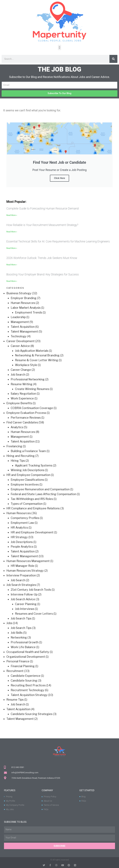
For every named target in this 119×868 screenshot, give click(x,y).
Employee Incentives (25, 484)
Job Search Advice (23, 599)
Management (20, 322)
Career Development (20, 341)
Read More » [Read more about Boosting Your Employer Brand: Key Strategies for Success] (12, 281)
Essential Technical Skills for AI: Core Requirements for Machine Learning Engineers (58, 241)
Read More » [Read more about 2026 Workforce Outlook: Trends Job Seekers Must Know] (12, 265)
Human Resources (23, 303)
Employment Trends (29, 312)
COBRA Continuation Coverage (32, 408)
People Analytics (22, 547)
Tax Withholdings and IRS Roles (32, 499)
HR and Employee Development (32, 532)
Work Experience (22, 398)
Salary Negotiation (23, 394)
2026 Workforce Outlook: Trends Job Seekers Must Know (42, 258)
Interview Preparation (21, 575)
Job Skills (17, 633)
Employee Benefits (19, 403)
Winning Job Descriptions (28, 470)
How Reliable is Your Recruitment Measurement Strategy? (42, 225)
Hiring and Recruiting (20, 456)
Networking (19, 637)
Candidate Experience (26, 676)
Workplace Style (26, 365)
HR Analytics (19, 528)
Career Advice (20, 346)
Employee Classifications (27, 480)
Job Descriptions (22, 542)
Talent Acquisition (23, 327)
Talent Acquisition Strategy (29, 695)
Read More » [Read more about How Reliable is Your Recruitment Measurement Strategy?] (12, 232)
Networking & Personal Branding (37, 355)
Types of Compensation (27, 504)
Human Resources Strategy (25, 571)
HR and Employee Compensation (28, 475)
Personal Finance (18, 661)
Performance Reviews (26, 418)
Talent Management (24, 332)
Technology (19, 336)
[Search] (113, 59)
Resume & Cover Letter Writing (37, 360)
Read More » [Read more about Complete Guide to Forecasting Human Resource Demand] (12, 215)
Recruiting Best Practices (28, 685)
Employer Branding (24, 298)
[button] (59, 47)
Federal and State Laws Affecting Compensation (43, 494)
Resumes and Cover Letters (34, 614)
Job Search (18, 375)
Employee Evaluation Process (26, 413)
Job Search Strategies (21, 585)
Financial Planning (23, 666)
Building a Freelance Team (28, 451)
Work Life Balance (23, 647)
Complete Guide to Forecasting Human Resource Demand (43, 208)
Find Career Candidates (22, 422)
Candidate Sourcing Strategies (32, 714)
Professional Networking (28, 379)
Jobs (9, 623)
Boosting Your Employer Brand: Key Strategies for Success (43, 274)
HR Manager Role (22, 566)
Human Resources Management (28, 561)
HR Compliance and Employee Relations (33, 508)
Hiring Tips (18, 461)
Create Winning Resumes (32, 389)
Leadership (18, 317)
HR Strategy (19, 537)
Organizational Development (26, 657)
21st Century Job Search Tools (31, 590)
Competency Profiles (25, 518)
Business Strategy (19, 293)
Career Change (21, 370)
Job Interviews (25, 609)
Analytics (17, 427)
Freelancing (14, 446)
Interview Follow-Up (24, 594)
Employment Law (22, 523)
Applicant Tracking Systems (34, 465)
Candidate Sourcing (24, 681)
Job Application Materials (32, 351)
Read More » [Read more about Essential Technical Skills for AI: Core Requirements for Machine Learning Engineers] (12, 248)
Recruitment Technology (27, 690)
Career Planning (26, 604)
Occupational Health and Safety (28, 652)
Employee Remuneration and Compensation (40, 489)
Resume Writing (22, 384)
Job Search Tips (21, 618)
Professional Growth (25, 642)
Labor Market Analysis (26, 308)
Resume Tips (15, 700)
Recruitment (15, 671)
